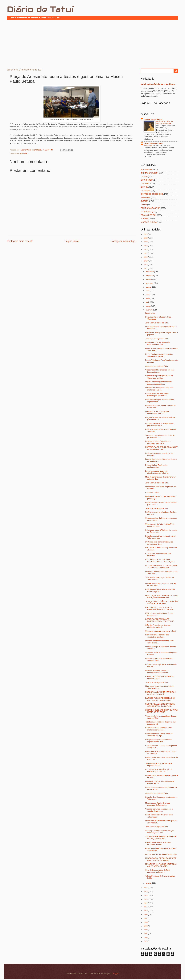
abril (148, 302)
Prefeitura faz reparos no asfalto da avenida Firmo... (159, 660)
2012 (146, 903)
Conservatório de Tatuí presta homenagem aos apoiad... (157, 395)
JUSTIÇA (145, 201)
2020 (146, 257)
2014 (146, 895)
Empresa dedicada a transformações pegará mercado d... (160, 424)
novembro (150, 276)
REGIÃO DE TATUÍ (148, 215)
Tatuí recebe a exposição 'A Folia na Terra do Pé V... (159, 578)
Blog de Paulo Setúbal (153, 119)
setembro (150, 283)
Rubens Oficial (26, 150)
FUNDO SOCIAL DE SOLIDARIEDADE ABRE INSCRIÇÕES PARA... (161, 859)
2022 (146, 249)
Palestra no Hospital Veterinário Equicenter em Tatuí (158, 343)
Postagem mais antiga (123, 241)
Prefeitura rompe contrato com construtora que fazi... (157, 636)
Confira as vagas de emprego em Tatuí (161, 631)
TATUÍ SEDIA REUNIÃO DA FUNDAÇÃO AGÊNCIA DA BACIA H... (162, 602)
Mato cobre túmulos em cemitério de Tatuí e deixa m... (160, 687)
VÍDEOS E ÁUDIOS (149, 222)
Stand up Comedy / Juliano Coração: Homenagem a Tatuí (160, 832)
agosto (149, 287)
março (148, 306)
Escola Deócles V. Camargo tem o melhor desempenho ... (159, 729)
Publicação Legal (148, 212)
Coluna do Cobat (152, 493)
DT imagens (146, 191)
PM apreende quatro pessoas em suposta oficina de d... (158, 741)
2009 (146, 915)
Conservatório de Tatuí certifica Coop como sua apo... (160, 525)
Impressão (148, 146)
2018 (146, 265)
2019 (146, 261)
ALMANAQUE (146, 169)
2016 (146, 888)
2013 (146, 899)
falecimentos (150, 313)
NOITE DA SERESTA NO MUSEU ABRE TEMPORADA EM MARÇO (161, 567)
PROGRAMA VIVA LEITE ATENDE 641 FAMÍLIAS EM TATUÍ (161, 693)
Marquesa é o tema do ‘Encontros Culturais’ (164, 122)
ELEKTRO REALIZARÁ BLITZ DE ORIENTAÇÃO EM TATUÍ (159, 770)
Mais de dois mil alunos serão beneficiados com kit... (157, 413)
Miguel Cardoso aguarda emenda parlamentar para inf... (158, 383)
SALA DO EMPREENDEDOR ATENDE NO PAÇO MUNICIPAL (161, 838)
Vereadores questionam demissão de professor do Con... (160, 436)
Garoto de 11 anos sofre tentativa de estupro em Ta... (160, 782)
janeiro (149, 883)
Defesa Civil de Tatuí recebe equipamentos (156, 466)
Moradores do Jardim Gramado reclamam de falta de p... (158, 804)
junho (148, 295)
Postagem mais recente (20, 241)
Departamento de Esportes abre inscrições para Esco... (158, 442)
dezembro (150, 272)
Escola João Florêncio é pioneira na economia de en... (159, 677)
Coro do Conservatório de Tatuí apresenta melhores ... (158, 871)
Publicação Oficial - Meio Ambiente (158, 84)
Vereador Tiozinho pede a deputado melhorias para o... (159, 389)
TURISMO (24, 154)
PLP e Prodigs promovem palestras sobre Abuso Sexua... (159, 355)
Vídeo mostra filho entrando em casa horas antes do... (160, 371)
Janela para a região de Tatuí (157, 323)
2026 (146, 234)
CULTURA (145, 184)
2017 (146, 268)
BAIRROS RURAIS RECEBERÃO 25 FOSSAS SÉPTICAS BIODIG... (160, 699)
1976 (146, 941)
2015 (146, 892)
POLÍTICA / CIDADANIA (150, 208)
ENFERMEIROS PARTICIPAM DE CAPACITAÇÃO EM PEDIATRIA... (160, 608)
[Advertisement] (92, 44)
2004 (146, 922)
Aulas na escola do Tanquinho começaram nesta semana (157, 671)
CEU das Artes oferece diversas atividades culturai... (158, 626)
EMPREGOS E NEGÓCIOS (152, 194)
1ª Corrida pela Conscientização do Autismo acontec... (159, 543)
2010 (146, 911)
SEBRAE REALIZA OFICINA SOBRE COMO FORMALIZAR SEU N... (160, 705)
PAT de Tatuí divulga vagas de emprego (161, 854)
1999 (146, 937)
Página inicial (72, 241)
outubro (149, 279)
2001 (146, 934)
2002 (146, 930)
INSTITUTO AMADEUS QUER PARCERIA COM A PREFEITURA (160, 620)
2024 (146, 242)
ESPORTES (146, 198)
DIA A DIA (145, 187)
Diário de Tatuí (40, 9)
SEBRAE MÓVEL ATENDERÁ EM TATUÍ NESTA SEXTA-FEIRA (161, 711)
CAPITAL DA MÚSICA (150, 173)
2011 (146, 907)
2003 (146, 926)
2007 (146, 918)
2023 (146, 246)
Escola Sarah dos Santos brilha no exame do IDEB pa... (159, 735)
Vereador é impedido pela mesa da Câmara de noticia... (159, 377)
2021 (146, 253)
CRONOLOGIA (147, 180)
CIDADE (144, 176)
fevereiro (149, 310)
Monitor (144, 205)
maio (148, 298)
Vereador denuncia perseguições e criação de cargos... (159, 810)
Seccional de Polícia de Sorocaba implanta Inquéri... (159, 764)
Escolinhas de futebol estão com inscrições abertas (158, 843)
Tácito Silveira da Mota (153, 144)
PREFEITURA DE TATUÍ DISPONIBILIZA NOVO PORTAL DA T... (162, 448)
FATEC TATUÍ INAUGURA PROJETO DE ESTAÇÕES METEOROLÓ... (162, 596)
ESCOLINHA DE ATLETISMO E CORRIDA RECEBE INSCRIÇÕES (160, 561)
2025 (146, 238)
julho (148, 291)
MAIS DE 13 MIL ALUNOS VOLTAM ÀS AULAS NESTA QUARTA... (161, 865)
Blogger (116, 973)
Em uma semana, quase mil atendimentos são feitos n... (157, 472)
